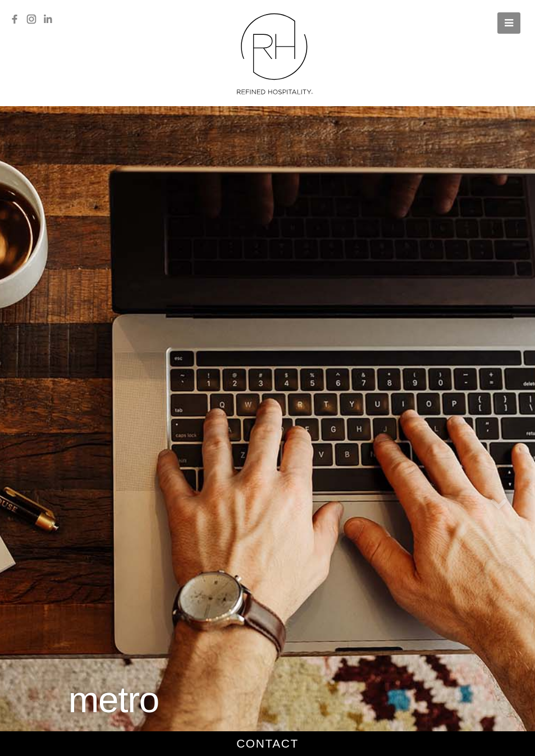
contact (267, 743)
